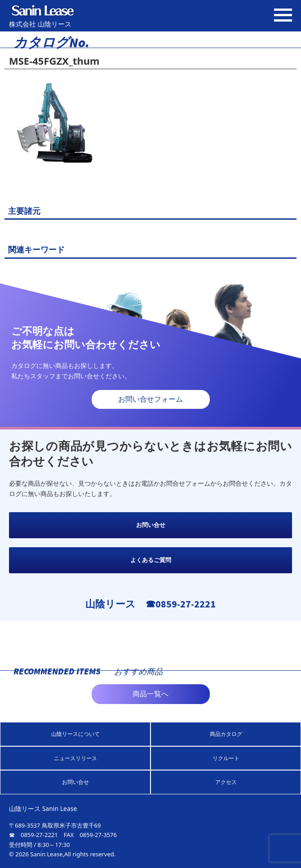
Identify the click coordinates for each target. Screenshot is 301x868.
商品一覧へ (150, 694)
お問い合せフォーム (150, 399)
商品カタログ (226, 734)
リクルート (226, 758)
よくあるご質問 (151, 560)
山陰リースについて (75, 734)
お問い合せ (151, 525)
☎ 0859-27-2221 (33, 835)
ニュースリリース (75, 758)
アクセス (226, 782)
